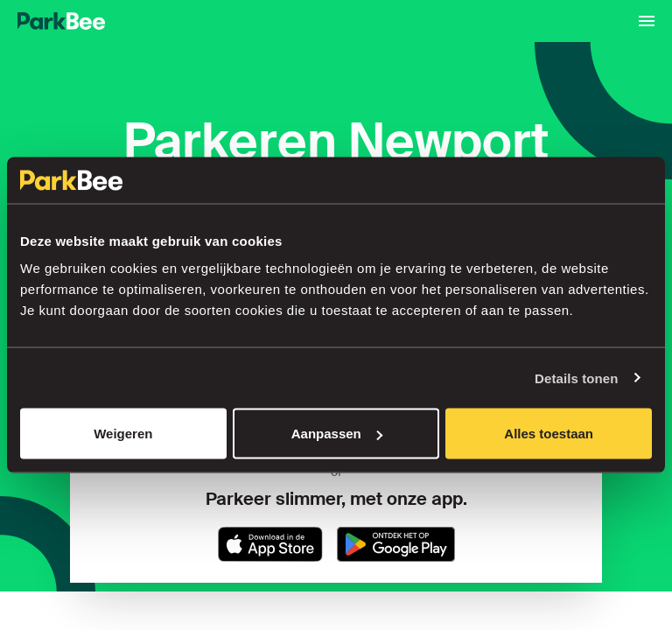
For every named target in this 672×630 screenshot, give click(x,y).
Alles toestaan (549, 434)
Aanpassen (337, 434)
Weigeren (123, 434)
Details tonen (576, 378)
